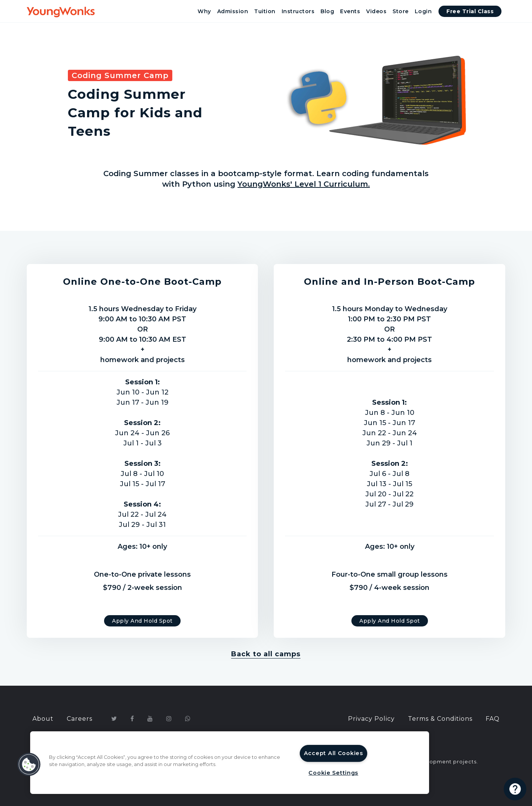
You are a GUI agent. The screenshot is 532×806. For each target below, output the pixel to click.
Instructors (298, 11)
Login (423, 11)
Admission (233, 11)
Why (204, 11)
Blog (327, 11)
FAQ (493, 719)
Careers (80, 719)
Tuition (265, 11)
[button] (29, 765)
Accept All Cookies (333, 753)
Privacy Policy (371, 719)
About (43, 719)
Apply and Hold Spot (142, 621)
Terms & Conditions (440, 719)
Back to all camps (266, 654)
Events (350, 11)
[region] (230, 763)
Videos (376, 11)
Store (401, 11)
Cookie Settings (333, 773)
